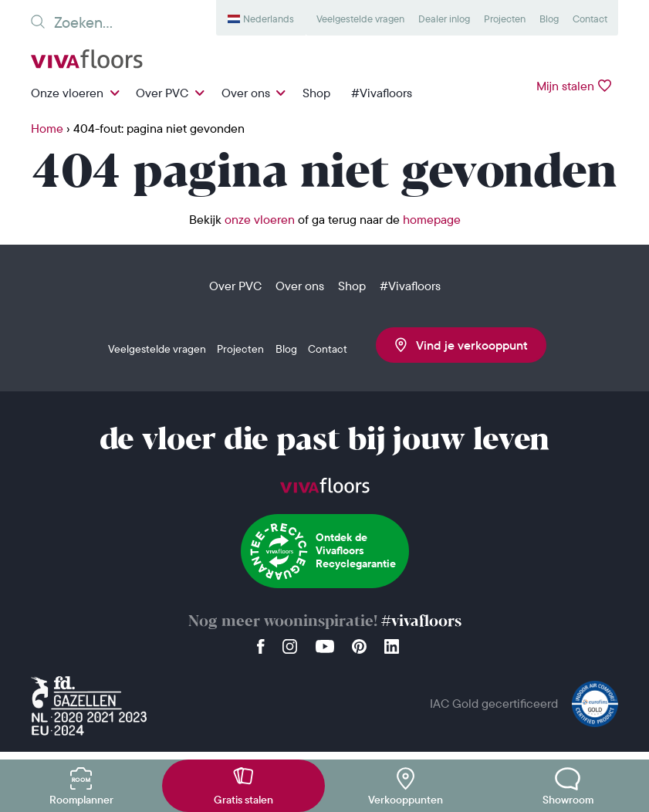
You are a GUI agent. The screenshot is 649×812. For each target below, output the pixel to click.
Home (47, 128)
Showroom (568, 800)
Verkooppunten (406, 800)
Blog (549, 19)
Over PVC (162, 93)
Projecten (505, 19)
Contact (590, 19)
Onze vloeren (67, 93)
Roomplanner (81, 800)
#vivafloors (421, 622)
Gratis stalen (243, 800)
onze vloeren (260, 219)
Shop (316, 93)
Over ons (246, 93)
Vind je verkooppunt (461, 345)
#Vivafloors (382, 93)
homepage (432, 219)
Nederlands (269, 19)
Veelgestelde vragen (360, 19)
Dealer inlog (444, 19)
